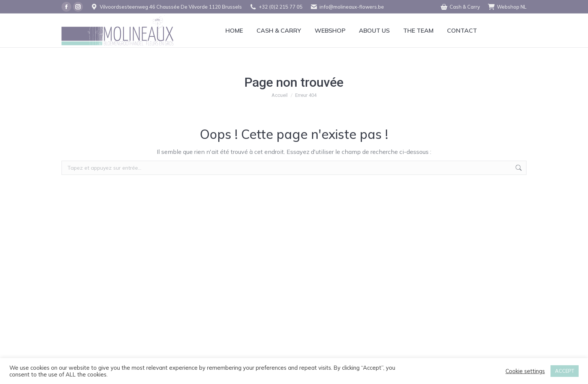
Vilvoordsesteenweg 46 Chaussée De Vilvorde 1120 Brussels (166, 7)
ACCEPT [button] (565, 371)
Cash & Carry (460, 7)
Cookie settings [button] (525, 371)
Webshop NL (507, 7)
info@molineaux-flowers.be (347, 7)
